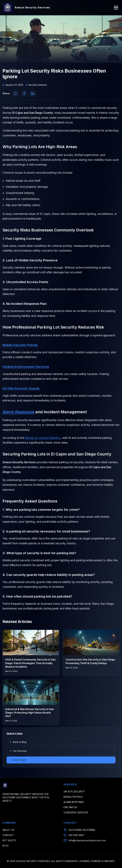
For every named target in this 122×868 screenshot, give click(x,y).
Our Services (18, 751)
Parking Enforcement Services (26, 367)
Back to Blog (18, 742)
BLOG (6, 846)
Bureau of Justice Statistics (43, 438)
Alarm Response (18, 412)
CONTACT (8, 835)
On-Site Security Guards (21, 388)
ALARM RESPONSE (74, 802)
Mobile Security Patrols (20, 345)
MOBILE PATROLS (73, 797)
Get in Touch (18, 760)
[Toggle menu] (116, 8)
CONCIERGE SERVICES (76, 812)
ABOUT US (8, 830)
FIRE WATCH (70, 807)
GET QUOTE (9, 840)
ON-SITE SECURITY (74, 792)
